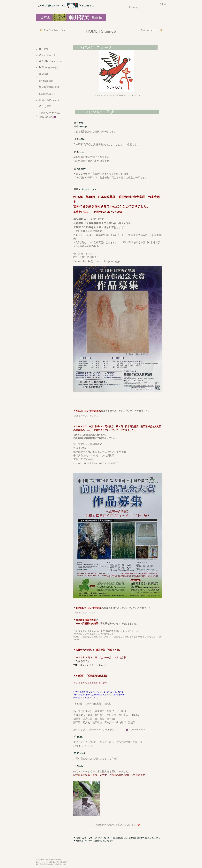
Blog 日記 (45, 106)
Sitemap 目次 (47, 55)
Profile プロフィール (50, 61)
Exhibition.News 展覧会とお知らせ (49, 90)
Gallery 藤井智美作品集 (46, 77)
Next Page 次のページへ (149, 30)
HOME (92, 32)
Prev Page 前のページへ (54, 30)
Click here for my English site (49, 115)
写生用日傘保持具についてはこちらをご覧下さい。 (118, 825)
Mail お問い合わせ (49, 100)
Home (44, 49)
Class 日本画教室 (49, 68)
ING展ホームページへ (136, 730)
